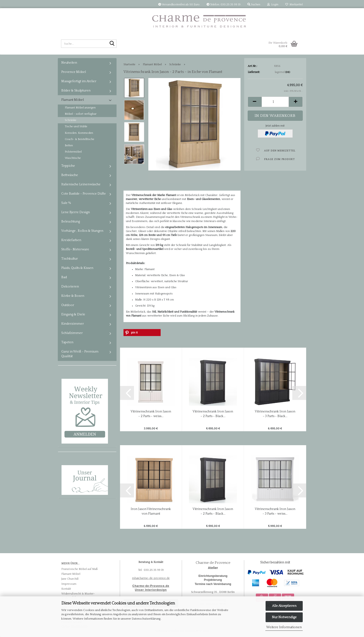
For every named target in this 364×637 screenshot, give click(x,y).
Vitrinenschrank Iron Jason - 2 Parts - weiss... (151, 414)
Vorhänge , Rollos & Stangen (82, 231)
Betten (69, 145)
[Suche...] (112, 44)
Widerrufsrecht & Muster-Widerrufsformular (78, 596)
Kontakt (66, 589)
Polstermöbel (73, 152)
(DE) (288, 72)
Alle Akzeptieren (284, 606)
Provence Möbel (74, 72)
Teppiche (68, 166)
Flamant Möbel (73, 100)
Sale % (66, 203)
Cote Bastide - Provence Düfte (84, 194)
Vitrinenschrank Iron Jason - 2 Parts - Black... (213, 414)
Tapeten (67, 342)
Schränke (71, 120)
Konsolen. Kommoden (79, 133)
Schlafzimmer (72, 333)
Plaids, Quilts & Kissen (77, 268)
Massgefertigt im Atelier (79, 81)
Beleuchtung (71, 222)
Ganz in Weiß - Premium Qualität (80, 354)
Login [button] (273, 5)
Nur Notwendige (284, 617)
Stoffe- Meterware (75, 249)
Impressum (69, 584)
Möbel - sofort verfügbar (81, 114)
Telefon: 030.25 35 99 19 (224, 5)
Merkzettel (294, 5)
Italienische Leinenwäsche (81, 184)
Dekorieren (70, 287)
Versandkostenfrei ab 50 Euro (179, 5)
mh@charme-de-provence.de (151, 578)
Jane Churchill (70, 579)
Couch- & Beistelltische (80, 139)
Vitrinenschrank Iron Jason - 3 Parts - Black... (275, 414)
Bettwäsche (70, 175)
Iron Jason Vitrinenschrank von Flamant (151, 511)
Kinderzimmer (73, 324)
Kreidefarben (71, 240)
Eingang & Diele (73, 314)
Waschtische (73, 158)
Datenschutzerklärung (146, 619)
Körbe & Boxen (73, 296)
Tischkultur (70, 259)
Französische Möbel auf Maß (79, 569)
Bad (64, 277)
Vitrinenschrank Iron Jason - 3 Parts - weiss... (275, 511)
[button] (255, 102)
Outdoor (68, 305)
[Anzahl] (275, 102)
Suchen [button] (254, 5)
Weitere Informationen (284, 627)
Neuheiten (69, 63)
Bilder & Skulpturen (76, 91)
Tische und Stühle (76, 126)
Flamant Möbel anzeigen (80, 108)
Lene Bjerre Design (76, 212)
